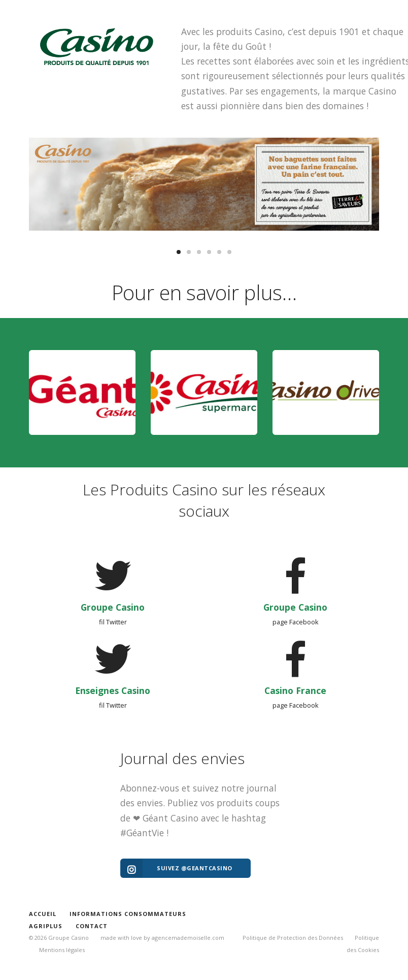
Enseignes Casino (113, 690)
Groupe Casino (113, 607)
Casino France (295, 690)
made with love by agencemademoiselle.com (162, 938)
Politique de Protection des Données (293, 938)
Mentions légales (62, 950)
